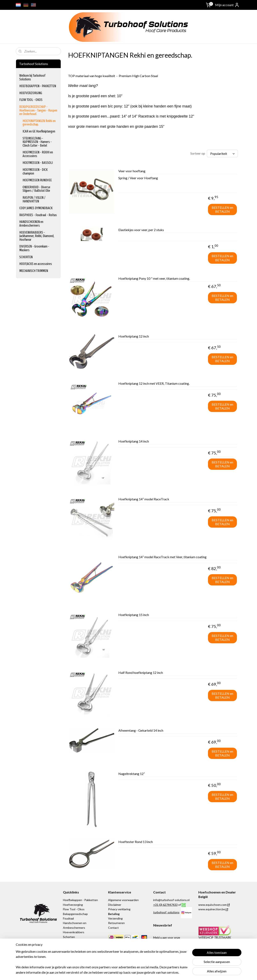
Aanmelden (164, 953)
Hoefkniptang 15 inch (134, 615)
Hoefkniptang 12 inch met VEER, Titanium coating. (154, 383)
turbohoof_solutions (166, 912)
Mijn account (227, 5)
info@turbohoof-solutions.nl (171, 900)
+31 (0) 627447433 (165, 905)
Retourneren (116, 923)
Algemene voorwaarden (123, 900)
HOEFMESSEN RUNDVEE (37, 180)
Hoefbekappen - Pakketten (80, 900)
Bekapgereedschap (75, 914)
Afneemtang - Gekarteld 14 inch (141, 730)
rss (152, 973)
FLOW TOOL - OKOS (31, 100)
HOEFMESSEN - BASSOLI (38, 163)
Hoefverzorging (73, 905)
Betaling (114, 914)
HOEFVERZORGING (31, 93)
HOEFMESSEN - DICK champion (35, 172)
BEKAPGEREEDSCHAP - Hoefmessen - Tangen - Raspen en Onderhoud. (38, 110)
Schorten (69, 937)
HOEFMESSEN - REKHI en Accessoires (38, 154)
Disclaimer (115, 905)
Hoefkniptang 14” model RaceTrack (144, 499)
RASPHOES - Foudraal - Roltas (38, 215)
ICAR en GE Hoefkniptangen (39, 131)
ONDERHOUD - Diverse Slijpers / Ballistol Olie (36, 189)
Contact (113, 928)
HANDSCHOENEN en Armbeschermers (31, 224)
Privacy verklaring (119, 909)
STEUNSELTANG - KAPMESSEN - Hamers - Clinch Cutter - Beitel (37, 142)
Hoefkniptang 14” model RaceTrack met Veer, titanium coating (162, 557)
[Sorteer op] (222, 153)
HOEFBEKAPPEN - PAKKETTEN (38, 86)
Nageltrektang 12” (132, 774)
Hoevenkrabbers (74, 932)
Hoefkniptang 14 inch (134, 441)
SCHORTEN (26, 257)
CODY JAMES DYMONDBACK (36, 208)
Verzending (116, 918)
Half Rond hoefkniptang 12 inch (141, 673)
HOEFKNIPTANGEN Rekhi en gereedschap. (39, 123)
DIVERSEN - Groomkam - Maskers (34, 248)
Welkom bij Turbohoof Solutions (32, 77)
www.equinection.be (213, 909)
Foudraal (68, 918)
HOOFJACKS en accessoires (36, 264)
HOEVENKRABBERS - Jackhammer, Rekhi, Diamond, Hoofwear (37, 236)
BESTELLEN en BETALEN (222, 209)
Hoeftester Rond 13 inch (136, 842)
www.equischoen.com (214, 905)
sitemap (144, 973)
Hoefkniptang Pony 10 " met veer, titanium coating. (154, 278)
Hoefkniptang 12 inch (134, 336)
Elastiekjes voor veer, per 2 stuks (141, 230)
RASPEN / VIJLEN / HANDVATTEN (34, 199)
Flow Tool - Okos (74, 909)
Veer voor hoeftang (132, 171)
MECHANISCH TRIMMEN (34, 271)
